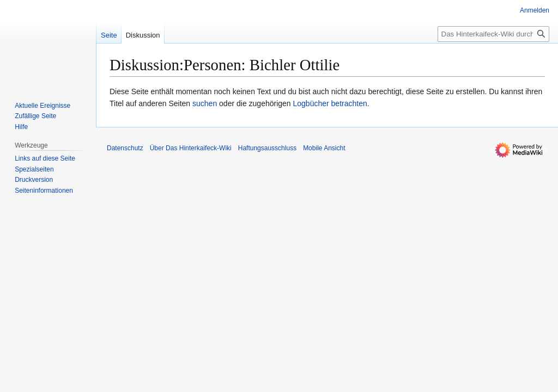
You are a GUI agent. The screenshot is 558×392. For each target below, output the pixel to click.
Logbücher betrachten (330, 103)
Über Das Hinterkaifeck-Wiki (191, 148)
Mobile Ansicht (324, 148)
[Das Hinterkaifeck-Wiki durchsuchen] (493, 34)
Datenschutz (125, 148)
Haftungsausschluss (267, 148)
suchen (205, 103)
